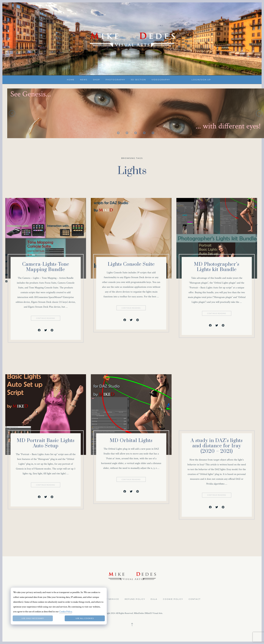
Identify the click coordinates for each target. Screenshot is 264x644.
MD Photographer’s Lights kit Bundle (217, 267)
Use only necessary (33, 618)
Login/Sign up (201, 80)
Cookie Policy (173, 599)
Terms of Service (107, 599)
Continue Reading (46, 318)
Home (71, 80)
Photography (115, 80)
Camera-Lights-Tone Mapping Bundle (46, 267)
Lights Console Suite (131, 264)
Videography (161, 80)
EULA (154, 599)
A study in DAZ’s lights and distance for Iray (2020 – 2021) (217, 446)
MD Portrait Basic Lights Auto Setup (46, 443)
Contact (195, 599)
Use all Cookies (85, 618)
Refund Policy (135, 599)
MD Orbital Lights (131, 441)
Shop (96, 80)
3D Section (138, 80)
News (84, 80)
